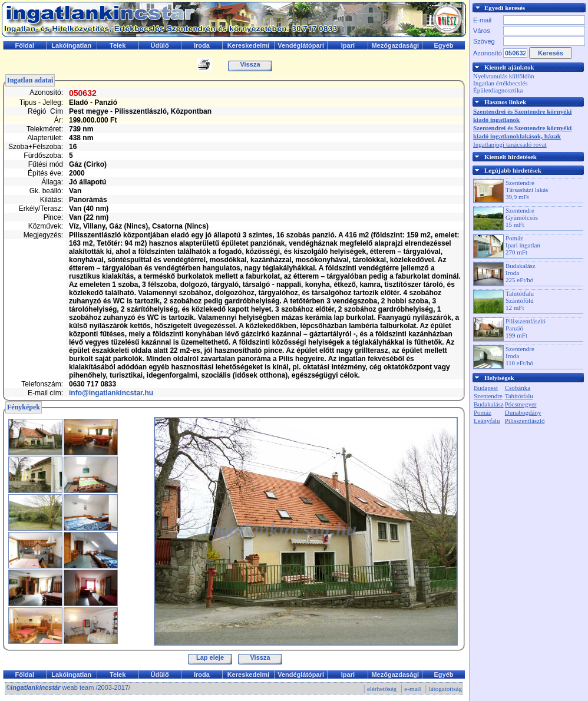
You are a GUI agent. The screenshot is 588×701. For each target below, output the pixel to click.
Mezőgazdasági (395, 45)
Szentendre (488, 396)
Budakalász (489, 404)
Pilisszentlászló (525, 421)
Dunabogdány (523, 412)
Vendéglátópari (301, 45)
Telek (118, 45)
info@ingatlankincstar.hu (111, 393)
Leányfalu (487, 421)
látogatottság (445, 689)
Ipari (348, 45)
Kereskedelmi (249, 45)
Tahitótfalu (519, 396)
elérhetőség (382, 689)
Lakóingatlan (71, 45)
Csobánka (518, 388)
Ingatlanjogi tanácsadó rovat (510, 144)
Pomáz (483, 412)
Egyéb (444, 45)
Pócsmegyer (521, 404)
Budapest (486, 388)
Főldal (25, 45)
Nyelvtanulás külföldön (504, 76)
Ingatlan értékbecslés (501, 83)
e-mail (412, 689)
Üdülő (159, 45)
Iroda (202, 45)
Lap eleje (210, 657)
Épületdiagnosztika (498, 90)
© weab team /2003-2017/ (68, 687)
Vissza (250, 64)
